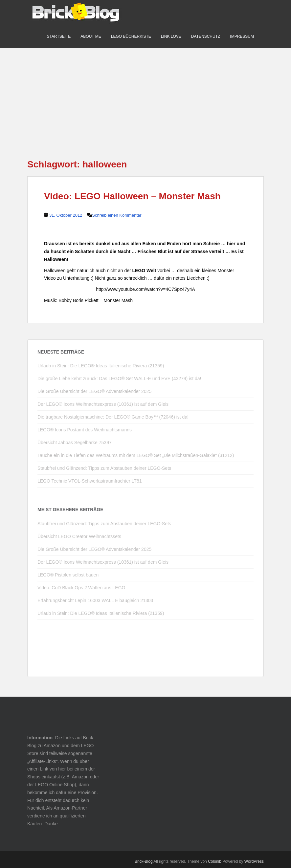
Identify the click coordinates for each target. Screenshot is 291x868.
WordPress (254, 861)
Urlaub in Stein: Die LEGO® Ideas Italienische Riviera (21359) (101, 366)
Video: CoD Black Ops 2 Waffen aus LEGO (81, 588)
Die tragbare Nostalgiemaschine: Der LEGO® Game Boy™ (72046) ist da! (113, 417)
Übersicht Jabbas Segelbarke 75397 (75, 443)
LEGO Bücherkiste (131, 36)
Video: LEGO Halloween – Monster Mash (132, 196)
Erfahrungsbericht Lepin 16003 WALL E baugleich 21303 (95, 600)
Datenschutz (206, 36)
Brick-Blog (144, 861)
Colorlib (215, 861)
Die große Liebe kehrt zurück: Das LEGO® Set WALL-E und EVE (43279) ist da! (119, 379)
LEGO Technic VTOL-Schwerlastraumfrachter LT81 (90, 481)
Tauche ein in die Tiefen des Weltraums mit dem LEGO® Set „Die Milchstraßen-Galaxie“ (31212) (136, 455)
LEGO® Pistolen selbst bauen (68, 575)
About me (91, 36)
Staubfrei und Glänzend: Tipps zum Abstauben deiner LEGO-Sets (104, 468)
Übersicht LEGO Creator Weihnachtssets (79, 536)
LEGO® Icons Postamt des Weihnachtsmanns (85, 430)
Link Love (171, 36)
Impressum (242, 36)
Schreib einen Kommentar (117, 215)
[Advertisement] (145, 94)
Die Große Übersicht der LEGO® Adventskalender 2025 (94, 391)
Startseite (59, 36)
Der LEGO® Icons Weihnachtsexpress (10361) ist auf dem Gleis (103, 404)
